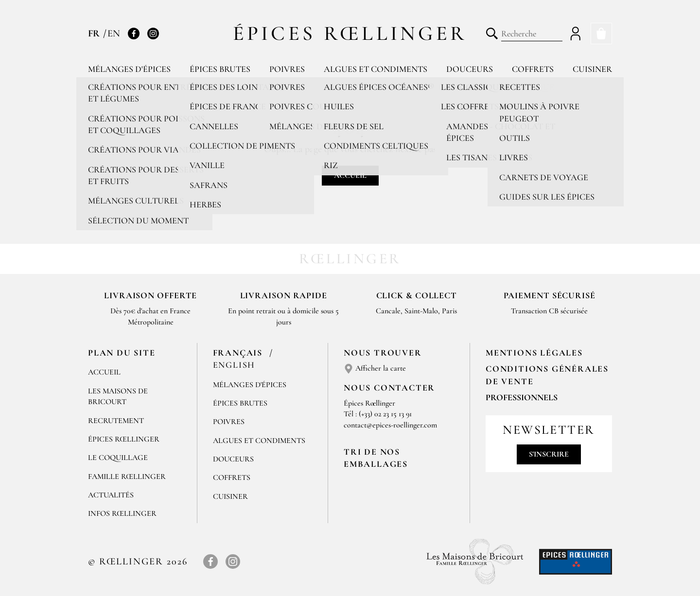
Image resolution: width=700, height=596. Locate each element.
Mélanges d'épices (129, 69)
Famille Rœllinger (127, 477)
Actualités (111, 495)
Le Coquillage (118, 458)
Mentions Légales (534, 353)
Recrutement (116, 421)
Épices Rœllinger (350, 33)
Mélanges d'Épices (250, 385)
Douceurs (470, 69)
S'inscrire (549, 454)
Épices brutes (220, 69)
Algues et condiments (376, 69)
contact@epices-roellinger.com (390, 425)
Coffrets (533, 69)
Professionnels (522, 397)
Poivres (287, 69)
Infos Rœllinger (122, 513)
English (234, 365)
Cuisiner (592, 69)
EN (114, 34)
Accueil (350, 175)
